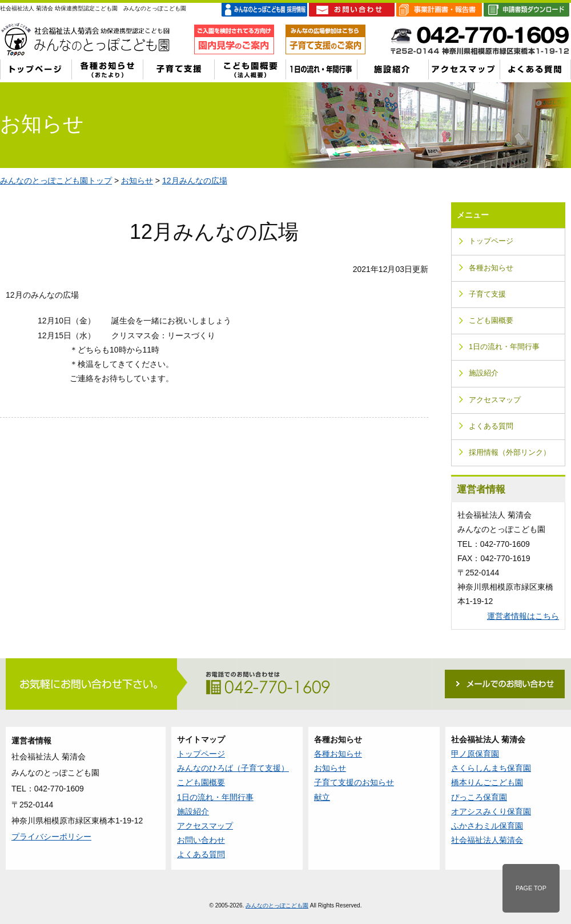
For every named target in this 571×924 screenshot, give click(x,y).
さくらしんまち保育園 (491, 768)
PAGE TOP (531, 888)
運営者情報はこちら (523, 616)
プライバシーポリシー (51, 837)
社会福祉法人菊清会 (487, 840)
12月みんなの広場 (195, 181)
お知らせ (137, 181)
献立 (322, 797)
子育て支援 (487, 294)
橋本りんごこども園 (487, 782)
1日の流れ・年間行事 (504, 347)
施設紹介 (484, 373)
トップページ (491, 241)
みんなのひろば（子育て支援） (233, 768)
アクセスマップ (495, 400)
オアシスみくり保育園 (491, 811)
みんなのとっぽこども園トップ (56, 181)
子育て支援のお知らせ (354, 782)
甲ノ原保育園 (475, 754)
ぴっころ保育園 (479, 797)
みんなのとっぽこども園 (277, 905)
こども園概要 (491, 321)
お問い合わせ (201, 840)
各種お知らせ (491, 268)
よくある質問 (491, 426)
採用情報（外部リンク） (510, 453)
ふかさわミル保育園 (487, 826)
